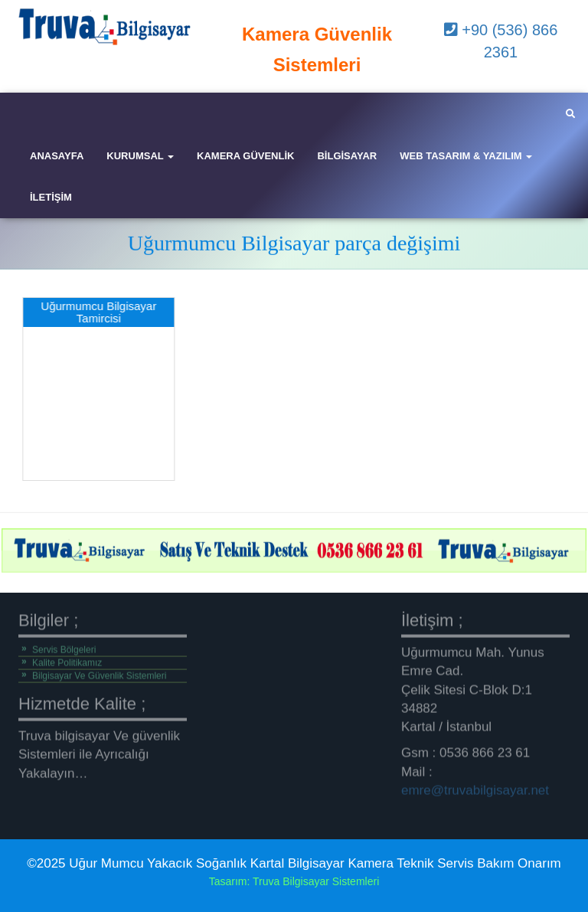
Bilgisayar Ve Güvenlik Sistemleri (99, 672)
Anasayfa (57, 156)
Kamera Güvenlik (245, 156)
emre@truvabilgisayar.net (475, 787)
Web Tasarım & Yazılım (466, 156)
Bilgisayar (347, 156)
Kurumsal (140, 156)
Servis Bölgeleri (64, 646)
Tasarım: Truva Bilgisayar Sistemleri (294, 881)
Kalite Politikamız (67, 659)
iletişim (51, 197)
